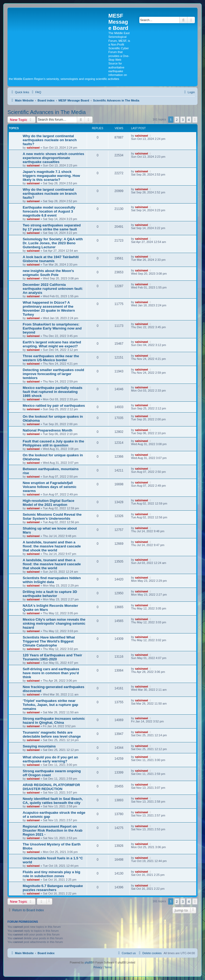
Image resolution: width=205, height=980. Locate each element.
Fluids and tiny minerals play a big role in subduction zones (51, 874)
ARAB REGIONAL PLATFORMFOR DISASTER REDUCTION (51, 787)
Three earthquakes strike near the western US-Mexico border (51, 358)
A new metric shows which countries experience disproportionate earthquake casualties (53, 158)
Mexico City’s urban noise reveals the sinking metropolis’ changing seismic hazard (54, 623)
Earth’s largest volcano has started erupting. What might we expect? (52, 344)
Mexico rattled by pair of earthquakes (54, 406)
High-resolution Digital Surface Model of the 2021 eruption (48, 503)
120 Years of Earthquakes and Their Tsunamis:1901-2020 (52, 657)
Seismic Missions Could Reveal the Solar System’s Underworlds (52, 517)
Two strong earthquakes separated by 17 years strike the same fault (52, 227)
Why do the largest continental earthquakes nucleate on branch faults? (50, 140)
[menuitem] (36, 92)
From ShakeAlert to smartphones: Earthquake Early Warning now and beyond (52, 328)
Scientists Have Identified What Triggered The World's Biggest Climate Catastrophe (49, 641)
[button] (195, 120)
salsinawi (33, 148)
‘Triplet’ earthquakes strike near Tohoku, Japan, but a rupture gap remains (50, 705)
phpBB (89, 963)
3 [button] (183, 120)
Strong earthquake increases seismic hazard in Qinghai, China (54, 721)
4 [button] (189, 120)
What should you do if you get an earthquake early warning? (50, 759)
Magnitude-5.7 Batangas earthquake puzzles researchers (53, 888)
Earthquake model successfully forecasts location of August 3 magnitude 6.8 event (49, 211)
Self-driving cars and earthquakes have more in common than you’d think (51, 673)
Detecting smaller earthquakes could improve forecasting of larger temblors (53, 374)
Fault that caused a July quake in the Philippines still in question (53, 443)
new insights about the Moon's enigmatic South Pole (48, 273)
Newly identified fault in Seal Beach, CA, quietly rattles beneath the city (53, 801)
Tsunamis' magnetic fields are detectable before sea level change (52, 734)
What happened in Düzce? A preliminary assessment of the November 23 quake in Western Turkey (49, 308)
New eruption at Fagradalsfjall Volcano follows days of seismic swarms (50, 487)
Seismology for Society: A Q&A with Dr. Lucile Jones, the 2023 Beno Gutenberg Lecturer (53, 243)
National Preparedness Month (48, 430)
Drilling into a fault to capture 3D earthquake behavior (50, 594)
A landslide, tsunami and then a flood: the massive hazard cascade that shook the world (52, 546)
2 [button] (177, 120)
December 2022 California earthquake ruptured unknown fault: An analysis (53, 289)
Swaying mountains (39, 746)
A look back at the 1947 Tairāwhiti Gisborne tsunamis (51, 259)
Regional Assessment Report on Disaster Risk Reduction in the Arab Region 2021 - (53, 830)
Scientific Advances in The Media (47, 112)
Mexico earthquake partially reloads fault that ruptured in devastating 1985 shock (53, 392)
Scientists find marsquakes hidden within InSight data (52, 580)
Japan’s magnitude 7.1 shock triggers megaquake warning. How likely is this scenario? (51, 176)
